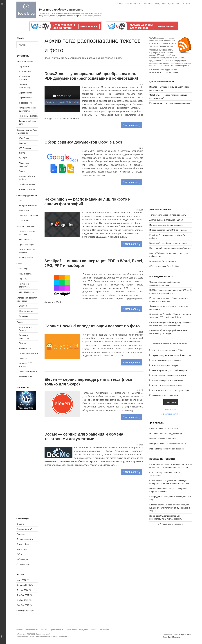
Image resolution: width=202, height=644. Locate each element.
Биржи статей (25, 98)
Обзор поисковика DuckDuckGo (164, 266)
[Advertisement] (171, 157)
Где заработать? (134, 3)
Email (169, 72)
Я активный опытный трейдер (165, 365)
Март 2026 (21, 580)
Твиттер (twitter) (26, 258)
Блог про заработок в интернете (61, 10)
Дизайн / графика (27, 184)
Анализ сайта (25, 274)
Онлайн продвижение (27, 195)
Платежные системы (28, 116)
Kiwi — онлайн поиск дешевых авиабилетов (170, 248)
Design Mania (156, 449)
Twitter (176, 72)
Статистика (24, 220)
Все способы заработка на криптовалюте (169, 243)
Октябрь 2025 (23, 605)
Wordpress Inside (157, 444)
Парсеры (23, 279)
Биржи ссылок (25, 93)
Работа (187, 3)
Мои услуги (160, 3)
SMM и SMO (25, 210)
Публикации (22, 559)
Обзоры (22, 343)
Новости (23, 358)
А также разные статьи (171, 524)
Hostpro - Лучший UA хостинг (163, 439)
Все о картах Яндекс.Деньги (163, 261)
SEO (21, 200)
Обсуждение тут (171, 414)
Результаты (171, 410)
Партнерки (24, 67)
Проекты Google (26, 245)
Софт (19, 264)
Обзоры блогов (26, 311)
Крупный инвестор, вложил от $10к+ (167, 350)
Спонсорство (22, 564)
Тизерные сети (26, 103)
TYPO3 (22, 153)
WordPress (24, 138)
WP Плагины (25, 148)
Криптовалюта (25, 72)
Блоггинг (23, 306)
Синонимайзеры (26, 292)
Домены (23, 171)
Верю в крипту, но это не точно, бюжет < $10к (172, 355)
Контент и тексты (27, 189)
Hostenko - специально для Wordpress (167, 434)
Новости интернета (28, 371)
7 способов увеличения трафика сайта (168, 215)
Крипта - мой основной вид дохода (167, 386)
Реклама (148, 3)
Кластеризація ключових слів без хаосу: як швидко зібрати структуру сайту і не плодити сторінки (170, 508)
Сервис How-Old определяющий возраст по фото (92, 326)
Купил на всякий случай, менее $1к (167, 360)
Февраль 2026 (23, 585)
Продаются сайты (25, 539)
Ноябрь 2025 (22, 600)
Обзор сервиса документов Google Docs (83, 142)
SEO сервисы (25, 240)
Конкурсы (23, 316)
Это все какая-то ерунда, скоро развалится (171, 391)
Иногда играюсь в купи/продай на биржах (170, 370)
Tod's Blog (26, 10)
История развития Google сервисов (166, 225)
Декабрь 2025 (23, 595)
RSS (162, 72)
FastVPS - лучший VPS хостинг (164, 429)
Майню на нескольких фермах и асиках (169, 376)
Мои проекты (25, 348)
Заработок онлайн (25, 61)
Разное (20, 322)
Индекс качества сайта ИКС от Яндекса (168, 230)
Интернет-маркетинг (28, 205)
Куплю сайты (174, 3)
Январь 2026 (22, 590)
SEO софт (24, 269)
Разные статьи (26, 376)
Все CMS (23, 158)
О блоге (120, 3)
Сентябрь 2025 (24, 610)
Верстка (23, 143)
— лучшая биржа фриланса (170, 103)
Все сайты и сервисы (26, 227)
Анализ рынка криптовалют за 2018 (166, 220)
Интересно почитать (28, 353)
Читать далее (130, 125)
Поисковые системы (28, 216)
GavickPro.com (174, 637)
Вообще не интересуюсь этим (165, 396)
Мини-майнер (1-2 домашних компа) (168, 381)
